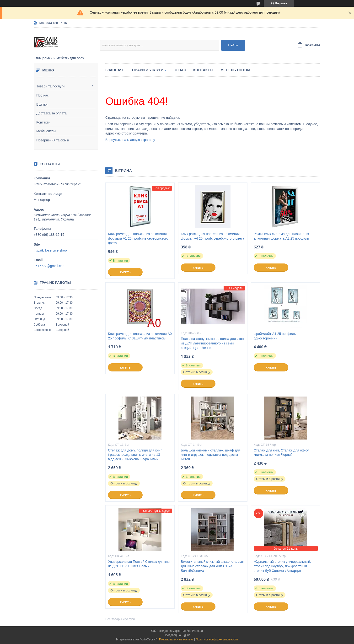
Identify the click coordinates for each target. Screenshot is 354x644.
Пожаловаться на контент (176, 639)
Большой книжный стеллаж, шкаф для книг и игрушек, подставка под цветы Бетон (211, 455)
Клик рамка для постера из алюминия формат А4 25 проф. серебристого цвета (212, 236)
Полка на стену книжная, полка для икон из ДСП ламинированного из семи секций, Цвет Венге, (212, 343)
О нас (180, 70)
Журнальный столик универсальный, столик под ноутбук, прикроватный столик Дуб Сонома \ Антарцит (282, 566)
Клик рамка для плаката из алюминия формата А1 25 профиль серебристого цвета (138, 238)
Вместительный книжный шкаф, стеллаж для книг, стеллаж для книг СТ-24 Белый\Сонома (213, 566)
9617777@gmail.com (50, 266)
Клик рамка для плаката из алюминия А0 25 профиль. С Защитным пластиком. (140, 336)
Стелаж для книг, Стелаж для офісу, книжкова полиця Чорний (282, 453)
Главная (114, 70)
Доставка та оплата (51, 113)
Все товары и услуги (120, 619)
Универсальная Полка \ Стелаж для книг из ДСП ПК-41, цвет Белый (139, 564)
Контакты (203, 70)
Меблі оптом (46, 131)
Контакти (43, 122)
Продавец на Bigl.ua (177, 635)
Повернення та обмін (53, 140)
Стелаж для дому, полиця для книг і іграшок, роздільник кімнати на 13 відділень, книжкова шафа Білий (136, 455)
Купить (125, 272)
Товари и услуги (147, 70)
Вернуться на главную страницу (130, 140)
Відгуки (42, 104)
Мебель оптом (235, 70)
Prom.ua (197, 631)
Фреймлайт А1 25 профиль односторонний (275, 336)
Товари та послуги (50, 86)
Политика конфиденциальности (217, 639)
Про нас (43, 95)
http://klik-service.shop (50, 250)
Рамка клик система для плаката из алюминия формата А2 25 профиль (281, 236)
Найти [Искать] (233, 45)
